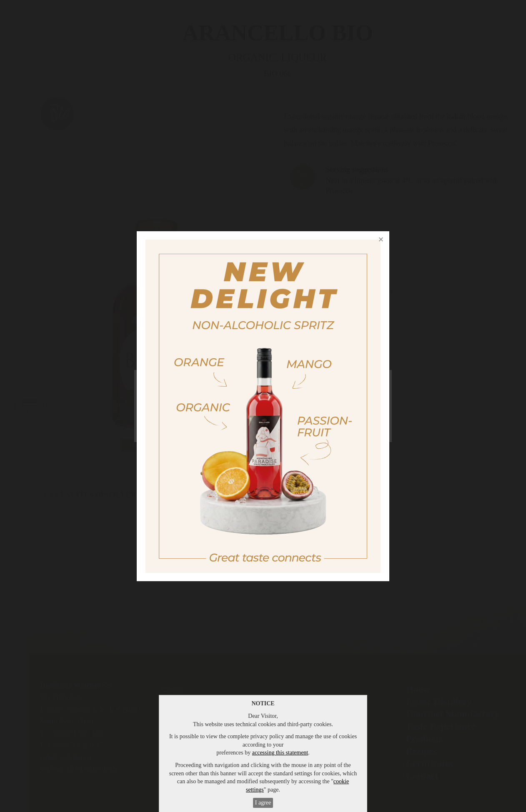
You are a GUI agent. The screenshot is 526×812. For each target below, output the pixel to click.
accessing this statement (280, 753)
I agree (263, 803)
